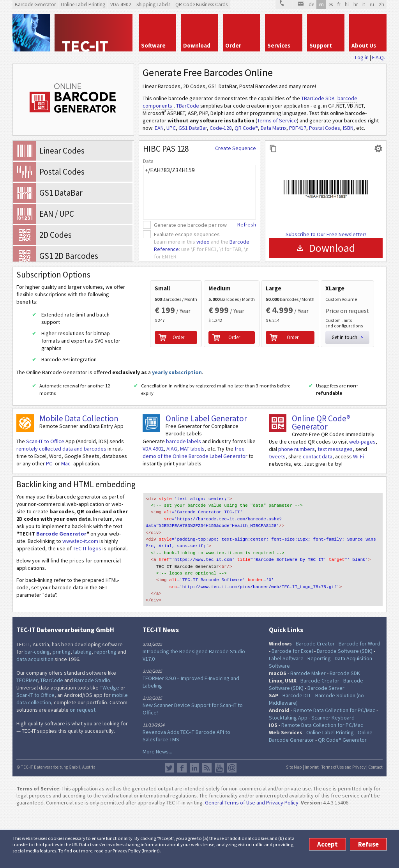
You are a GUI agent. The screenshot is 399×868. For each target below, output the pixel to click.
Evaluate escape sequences (187, 234)
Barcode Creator (315, 700)
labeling (82, 708)
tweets (277, 520)
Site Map (294, 823)
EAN (159, 128)
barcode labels (184, 504)
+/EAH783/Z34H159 (199, 192)
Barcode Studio (92, 736)
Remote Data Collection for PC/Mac (334, 766)
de (311, 4)
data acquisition (35, 715)
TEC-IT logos (87, 612)
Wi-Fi (358, 520)
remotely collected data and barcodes (61, 512)
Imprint (151, 851)
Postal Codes (325, 128)
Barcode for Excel (292, 707)
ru (372, 4)
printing (62, 708)
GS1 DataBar (193, 128)
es (331, 4)
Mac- (67, 527)
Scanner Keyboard (333, 774)
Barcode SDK (345, 729)
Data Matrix (274, 128)
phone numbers (297, 512)
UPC (171, 128)
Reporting (319, 714)
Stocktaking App (288, 774)
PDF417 (298, 128)
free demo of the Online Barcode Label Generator (195, 515)
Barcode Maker (308, 729)
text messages (335, 512)
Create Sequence (236, 148)
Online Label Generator (206, 482)
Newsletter (232, 824)
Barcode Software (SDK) (345, 707)
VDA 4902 (153, 512)
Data (148, 161)
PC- (50, 527)
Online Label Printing (330, 788)
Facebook (182, 824)
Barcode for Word (359, 700)
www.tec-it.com (80, 604)
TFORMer (27, 736)
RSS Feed (207, 824)
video (203, 242)
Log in (362, 57)
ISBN (348, 128)
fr (339, 4)
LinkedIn (194, 824)
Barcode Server (326, 744)
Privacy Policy (127, 851)
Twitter (169, 824)
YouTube (219, 824)
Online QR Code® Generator (321, 486)
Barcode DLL (297, 751)
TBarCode (188, 106)
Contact (375, 823)
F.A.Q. (379, 57)
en (321, 4)
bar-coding (37, 708)
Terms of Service (277, 120)
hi (347, 4)
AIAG (172, 512)
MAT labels (192, 512)
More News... (157, 807)
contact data (318, 520)
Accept (327, 844)
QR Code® (246, 128)
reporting (105, 708)
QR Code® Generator (342, 796)
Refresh (247, 225)
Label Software (286, 714)
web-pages (362, 505)
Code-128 (221, 128)
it (364, 4)
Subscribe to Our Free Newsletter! (326, 234)
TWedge (109, 744)
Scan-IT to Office (45, 504)
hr (356, 4)
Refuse (368, 844)
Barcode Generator (61, 597)
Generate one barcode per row (190, 225)
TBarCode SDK (318, 98)
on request (83, 766)
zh (381, 4)
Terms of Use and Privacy (343, 823)
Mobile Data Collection (79, 482)
